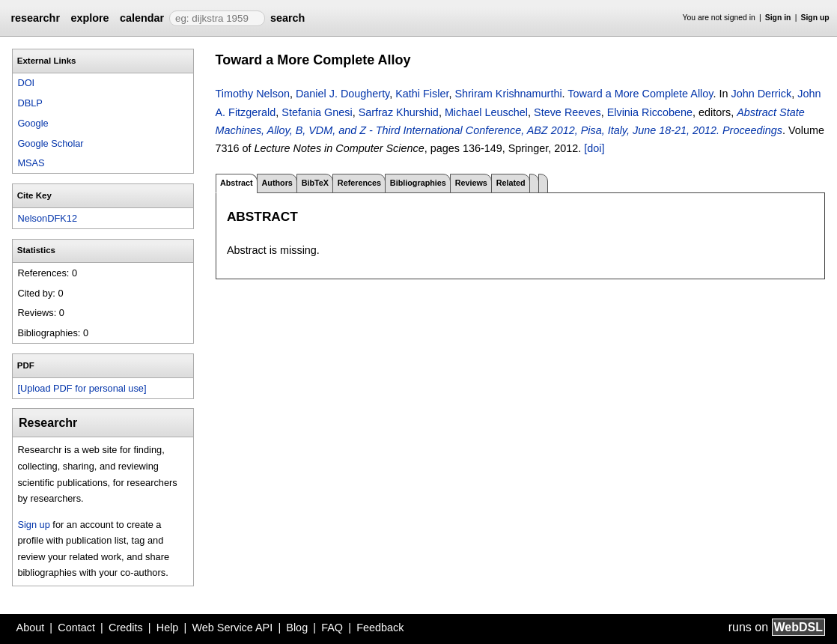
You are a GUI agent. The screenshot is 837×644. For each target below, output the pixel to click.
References (359, 183)
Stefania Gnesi (317, 112)
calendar (142, 18)
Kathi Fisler (422, 94)
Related (511, 183)
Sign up (815, 18)
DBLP (30, 103)
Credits (126, 628)
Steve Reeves (567, 112)
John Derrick (761, 94)
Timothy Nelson (253, 94)
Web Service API (232, 628)
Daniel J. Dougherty (343, 94)
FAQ (332, 628)
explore (89, 18)
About (31, 628)
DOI (26, 83)
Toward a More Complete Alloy (640, 94)
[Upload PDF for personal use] (82, 388)
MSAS (31, 163)
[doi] (594, 148)
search (287, 18)
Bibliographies (418, 183)
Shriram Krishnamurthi (508, 94)
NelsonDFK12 (47, 218)
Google (33, 123)
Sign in (778, 18)
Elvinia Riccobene (650, 112)
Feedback (380, 628)
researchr (35, 18)
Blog (297, 628)
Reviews (471, 183)
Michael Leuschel (486, 112)
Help (168, 628)
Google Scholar (50, 143)
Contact (76, 628)
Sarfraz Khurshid (399, 112)
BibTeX (315, 183)
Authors (277, 183)
